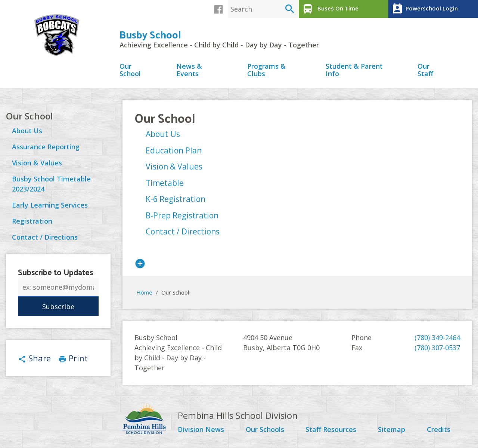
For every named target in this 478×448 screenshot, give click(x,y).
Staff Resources (331, 430)
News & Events (189, 70)
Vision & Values (37, 163)
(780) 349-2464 (437, 337)
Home (144, 292)
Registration (32, 221)
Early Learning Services (50, 205)
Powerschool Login (424, 9)
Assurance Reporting (46, 147)
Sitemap (392, 430)
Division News (201, 430)
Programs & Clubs (266, 70)
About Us (27, 131)
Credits (439, 430)
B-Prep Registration (182, 215)
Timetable (165, 183)
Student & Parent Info (354, 70)
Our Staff (425, 70)
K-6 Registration (176, 199)
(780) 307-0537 (437, 348)
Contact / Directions (45, 237)
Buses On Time (330, 9)
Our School (130, 70)
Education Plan (174, 150)
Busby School (150, 34)
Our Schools (265, 430)
